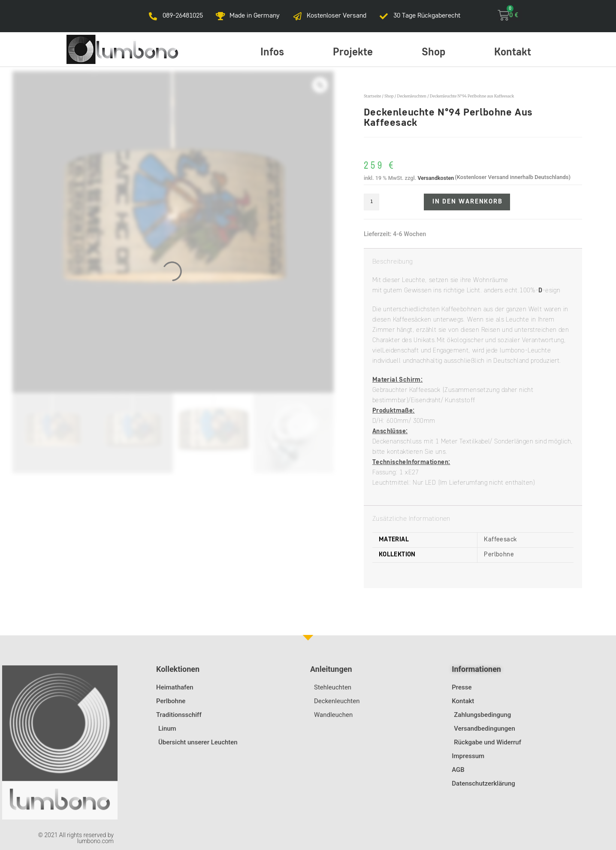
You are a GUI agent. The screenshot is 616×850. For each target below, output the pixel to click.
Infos (272, 53)
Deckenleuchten (412, 96)
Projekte (353, 53)
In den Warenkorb (468, 202)
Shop (433, 53)
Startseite (372, 96)
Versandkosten (436, 178)
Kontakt (513, 53)
